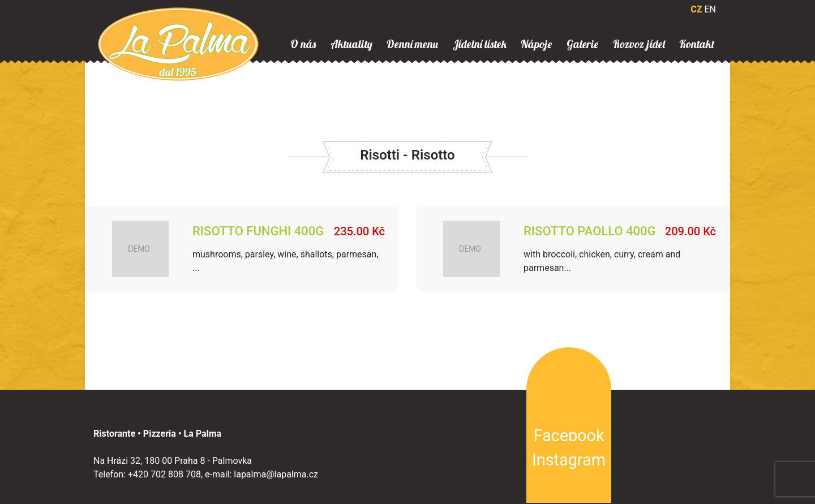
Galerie (582, 44)
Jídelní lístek (480, 44)
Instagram (569, 460)
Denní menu (412, 44)
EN (710, 9)
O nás (303, 44)
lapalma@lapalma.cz (276, 474)
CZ (696, 9)
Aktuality (351, 44)
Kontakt (697, 44)
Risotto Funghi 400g (258, 231)
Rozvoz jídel (639, 44)
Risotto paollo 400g (590, 231)
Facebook (569, 436)
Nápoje (536, 44)
